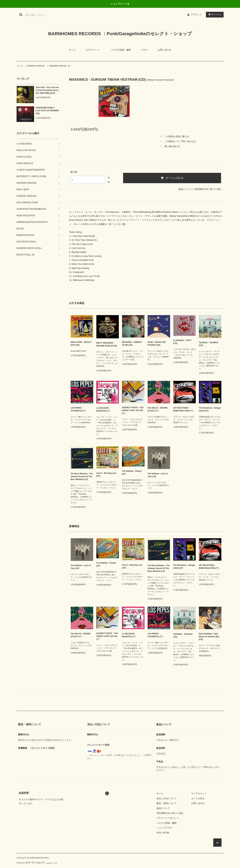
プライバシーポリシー (168, 818)
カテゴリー (93, 50)
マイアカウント (199, 794)
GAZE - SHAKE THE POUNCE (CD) (157, 344)
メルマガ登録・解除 (121, 50)
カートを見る (198, 798)
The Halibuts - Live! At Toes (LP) (158, 475)
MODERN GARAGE (36, 66)
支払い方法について (167, 798)
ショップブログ (164, 828)
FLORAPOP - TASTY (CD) (182, 342)
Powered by (37, 863)
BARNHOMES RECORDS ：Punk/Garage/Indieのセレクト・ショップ (120, 34)
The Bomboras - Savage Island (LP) (210, 409)
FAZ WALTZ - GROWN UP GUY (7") (158, 409)
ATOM (166, 833)
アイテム (214, 14)
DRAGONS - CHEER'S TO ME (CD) (132, 344)
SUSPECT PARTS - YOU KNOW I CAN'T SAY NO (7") (133, 410)
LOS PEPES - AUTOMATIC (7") (78, 409)
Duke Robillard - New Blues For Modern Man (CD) (209, 637)
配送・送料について (167, 803)
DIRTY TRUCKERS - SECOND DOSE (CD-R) (107, 344)
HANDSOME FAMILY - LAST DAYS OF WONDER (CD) (47, 111)
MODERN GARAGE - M (59, 66)
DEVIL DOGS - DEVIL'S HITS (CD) (81, 344)
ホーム (72, 50)
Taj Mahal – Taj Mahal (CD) (209, 344)
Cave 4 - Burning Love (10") (106, 475)
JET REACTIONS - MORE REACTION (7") (183, 409)
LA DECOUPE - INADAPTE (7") (103, 409)
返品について (185, 189)
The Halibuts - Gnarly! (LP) (132, 473)
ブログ (144, 50)
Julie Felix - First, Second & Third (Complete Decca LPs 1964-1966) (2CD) (47, 90)
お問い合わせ (165, 50)
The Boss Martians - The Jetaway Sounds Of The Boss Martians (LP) (82, 476)
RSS (159, 833)
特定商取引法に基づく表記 (208, 189)
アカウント (196, 14)
